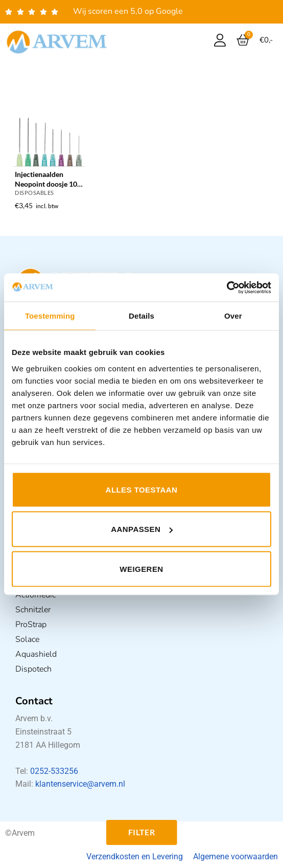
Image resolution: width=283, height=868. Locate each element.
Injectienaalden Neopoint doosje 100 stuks (48, 179)
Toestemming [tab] (50, 316)
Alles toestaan (142, 489)
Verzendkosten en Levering (135, 856)
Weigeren (141, 569)
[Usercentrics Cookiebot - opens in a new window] (227, 287)
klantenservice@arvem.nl (80, 784)
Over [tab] (233, 316)
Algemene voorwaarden (235, 856)
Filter (142, 832)
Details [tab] (141, 316)
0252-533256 (54, 771)
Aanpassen (142, 529)
